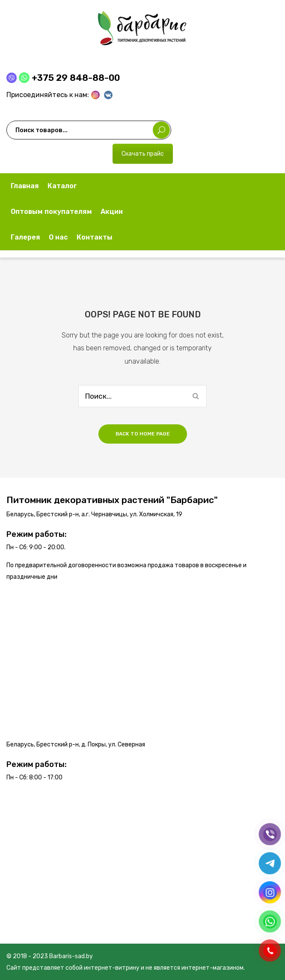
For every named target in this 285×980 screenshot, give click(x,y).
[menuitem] (25, 186)
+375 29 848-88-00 (76, 78)
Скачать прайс (143, 154)
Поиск (161, 130)
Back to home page (143, 434)
